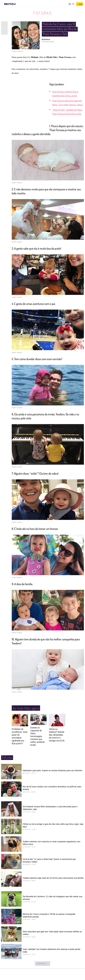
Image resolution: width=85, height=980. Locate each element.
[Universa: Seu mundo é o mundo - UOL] (10, 4)
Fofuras (43, 13)
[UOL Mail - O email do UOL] (70, 4)
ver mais (43, 964)
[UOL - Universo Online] (17, 4)
